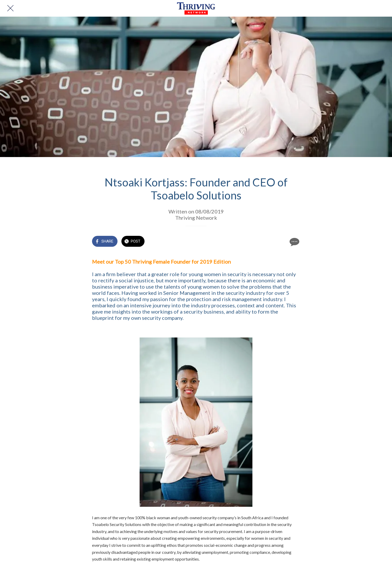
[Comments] (294, 242)
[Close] (10, 8)
